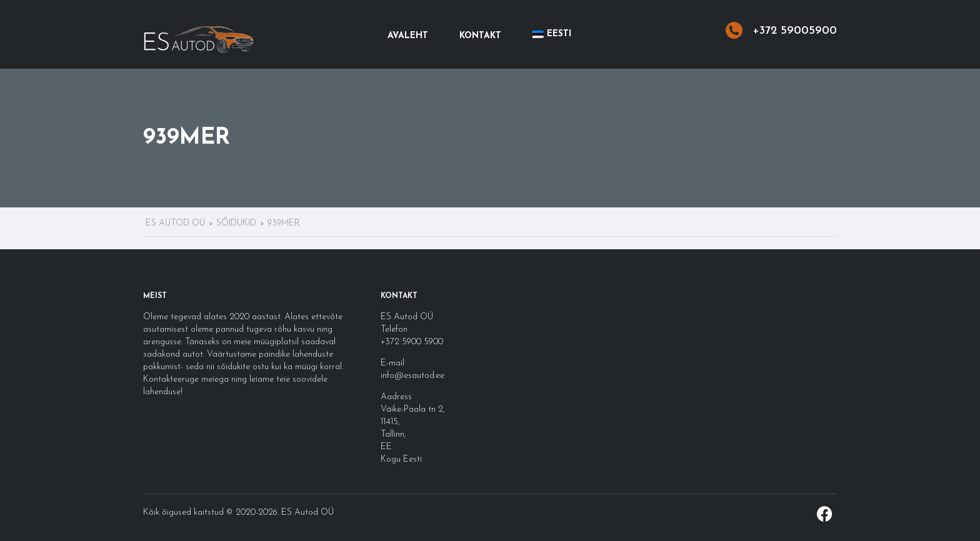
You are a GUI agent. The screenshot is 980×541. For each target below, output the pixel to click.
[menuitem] (552, 34)
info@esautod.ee (412, 376)
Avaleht (408, 36)
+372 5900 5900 (412, 342)
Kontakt (480, 36)
